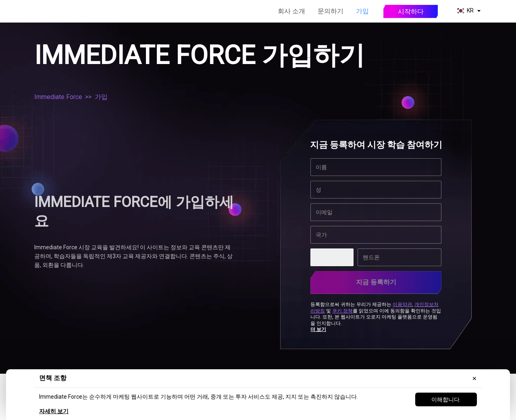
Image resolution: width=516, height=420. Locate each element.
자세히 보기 (54, 411)
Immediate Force (58, 97)
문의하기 (331, 11)
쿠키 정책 (342, 309)
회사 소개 (291, 11)
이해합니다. (446, 399)
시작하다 (411, 11)
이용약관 (402, 303)
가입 (362, 11)
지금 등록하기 (376, 282)
